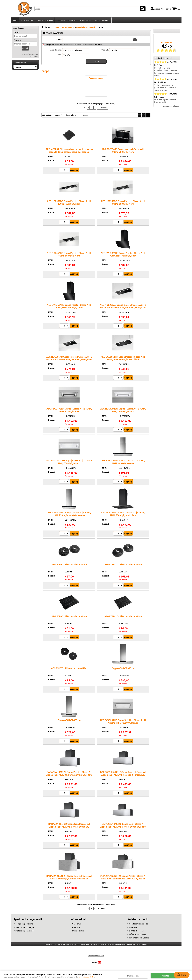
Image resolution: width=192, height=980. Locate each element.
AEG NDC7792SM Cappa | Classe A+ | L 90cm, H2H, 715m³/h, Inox (69, 411)
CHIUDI (190, 974)
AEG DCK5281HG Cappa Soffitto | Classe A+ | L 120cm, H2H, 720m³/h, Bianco (123, 722)
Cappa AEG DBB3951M (123, 669)
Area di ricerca (56, 51)
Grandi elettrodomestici (85, 45)
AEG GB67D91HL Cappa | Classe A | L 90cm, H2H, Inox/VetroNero (123, 463)
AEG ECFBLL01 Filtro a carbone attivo (123, 565)
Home (15, 21)
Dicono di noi (78, 931)
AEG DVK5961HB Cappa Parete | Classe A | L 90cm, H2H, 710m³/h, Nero (123, 255)
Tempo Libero (85, 21)
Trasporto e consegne (25, 928)
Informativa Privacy (138, 935)
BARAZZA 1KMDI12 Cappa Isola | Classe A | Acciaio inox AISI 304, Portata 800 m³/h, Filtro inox (123, 827)
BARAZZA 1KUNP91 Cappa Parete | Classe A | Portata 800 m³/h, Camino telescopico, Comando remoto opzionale (69, 879)
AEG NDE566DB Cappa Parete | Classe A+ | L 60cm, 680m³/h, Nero (69, 255)
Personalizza (133, 976)
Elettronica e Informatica (66, 21)
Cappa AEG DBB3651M (69, 721)
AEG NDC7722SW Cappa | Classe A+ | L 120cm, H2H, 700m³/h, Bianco (69, 463)
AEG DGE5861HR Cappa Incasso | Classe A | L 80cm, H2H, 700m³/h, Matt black (123, 359)
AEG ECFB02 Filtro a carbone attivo (69, 565)
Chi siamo (77, 924)
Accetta (165, 976)
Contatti (76, 928)
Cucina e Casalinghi (45, 21)
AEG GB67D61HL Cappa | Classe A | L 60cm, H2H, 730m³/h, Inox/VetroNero (69, 514)
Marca (59, 56)
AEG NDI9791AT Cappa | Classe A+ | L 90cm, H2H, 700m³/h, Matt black (123, 514)
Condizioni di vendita (139, 924)
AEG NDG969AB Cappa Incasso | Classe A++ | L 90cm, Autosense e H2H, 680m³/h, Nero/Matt (123, 307)
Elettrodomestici (28, 21)
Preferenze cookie (96, 956)
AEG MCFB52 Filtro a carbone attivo (69, 669)
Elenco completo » (171, 107)
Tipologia (105, 51)
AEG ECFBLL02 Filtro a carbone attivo (123, 617)
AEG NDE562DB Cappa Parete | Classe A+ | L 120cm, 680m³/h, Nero (69, 203)
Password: (18, 41)
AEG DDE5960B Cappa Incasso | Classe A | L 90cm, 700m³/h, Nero (123, 151)
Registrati (34, 57)
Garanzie (133, 928)
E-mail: (17, 33)
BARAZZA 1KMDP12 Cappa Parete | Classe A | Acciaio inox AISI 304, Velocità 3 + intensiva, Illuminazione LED (123, 775)
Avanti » (104, 109)
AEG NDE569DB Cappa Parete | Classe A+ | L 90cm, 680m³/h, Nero (123, 203)
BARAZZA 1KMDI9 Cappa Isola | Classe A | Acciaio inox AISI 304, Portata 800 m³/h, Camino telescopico (69, 827)
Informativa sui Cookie (87, 977)
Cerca (59, 40)
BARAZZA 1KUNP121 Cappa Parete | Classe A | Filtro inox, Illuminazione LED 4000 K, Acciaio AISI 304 (123, 879)
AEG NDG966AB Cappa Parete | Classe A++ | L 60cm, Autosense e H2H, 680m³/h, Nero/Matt (69, 359)
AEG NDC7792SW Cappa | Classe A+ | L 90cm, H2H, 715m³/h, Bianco (123, 411)
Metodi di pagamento (25, 931)
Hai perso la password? (29, 55)
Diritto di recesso (137, 931)
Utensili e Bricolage (102, 21)
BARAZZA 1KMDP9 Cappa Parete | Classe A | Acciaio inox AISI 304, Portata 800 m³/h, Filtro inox (69, 775)
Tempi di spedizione (24, 924)
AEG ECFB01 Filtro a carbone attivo (69, 617)
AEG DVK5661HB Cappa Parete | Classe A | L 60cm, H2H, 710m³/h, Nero (69, 307)
